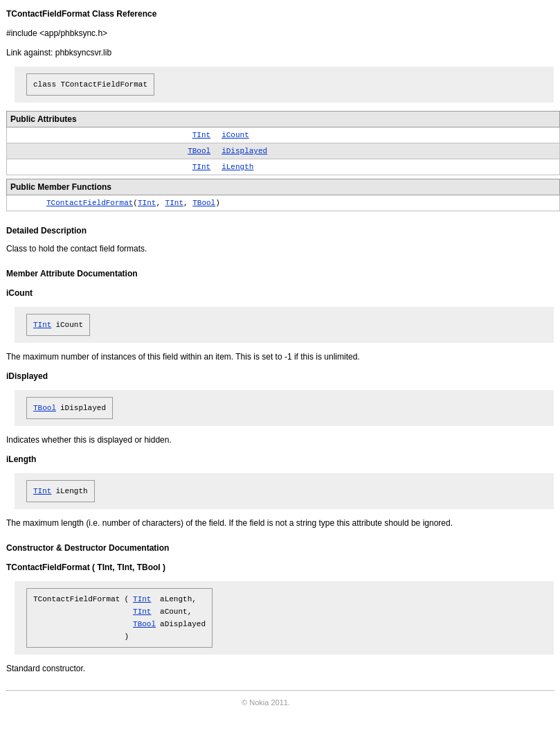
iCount (235, 135)
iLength (237, 167)
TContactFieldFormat (90, 203)
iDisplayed (244, 151)
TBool (199, 151)
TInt (201, 135)
